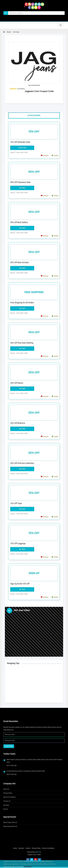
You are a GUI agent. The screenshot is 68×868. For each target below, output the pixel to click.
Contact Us (7, 801)
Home (15, 848)
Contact (28, 848)
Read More (28, 867)
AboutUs (21, 848)
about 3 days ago (12, 765)
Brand (9, 32)
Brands (6, 809)
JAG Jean (16, 32)
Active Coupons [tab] (34, 115)
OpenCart (38, 852)
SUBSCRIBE (9, 746)
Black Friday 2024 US (10, 826)
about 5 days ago (12, 774)
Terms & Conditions (10, 797)
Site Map (6, 805)
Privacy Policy (8, 793)
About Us (6, 789)
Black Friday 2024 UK (10, 822)
